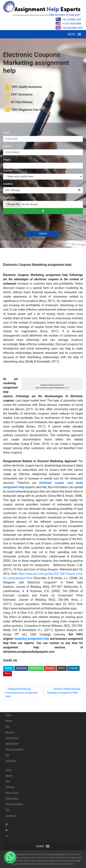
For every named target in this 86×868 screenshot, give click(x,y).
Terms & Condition (14, 749)
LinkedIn (73, 668)
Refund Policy (12, 744)
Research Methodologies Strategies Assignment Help (64, 691)
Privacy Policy (12, 738)
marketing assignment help (31, 639)
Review (9, 721)
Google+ (50, 668)
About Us (10, 732)
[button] (72, 34)
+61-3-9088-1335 (68, 19)
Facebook (21, 668)
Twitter (9, 668)
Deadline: (8, 184)
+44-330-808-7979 (69, 28)
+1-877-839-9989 (68, 23)
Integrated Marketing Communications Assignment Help (22, 693)
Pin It (7, 674)
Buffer (62, 668)
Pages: (7, 160)
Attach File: (9, 198)
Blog (8, 726)
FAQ (7, 755)
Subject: (7, 146)
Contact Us (11, 761)
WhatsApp (36, 668)
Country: (8, 171)
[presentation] (34, 223)
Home (8, 715)
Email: (6, 133)
